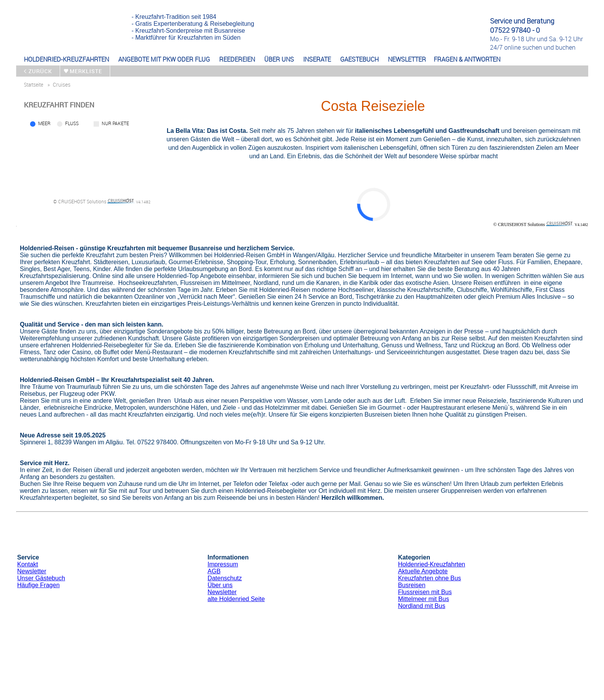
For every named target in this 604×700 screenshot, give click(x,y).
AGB (214, 571)
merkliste (86, 71)
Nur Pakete (115, 123)
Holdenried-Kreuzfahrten (431, 564)
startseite (34, 85)
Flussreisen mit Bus (425, 592)
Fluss (72, 123)
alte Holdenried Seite (236, 599)
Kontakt (28, 564)
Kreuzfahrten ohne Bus (430, 578)
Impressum (223, 564)
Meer (44, 123)
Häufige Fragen (39, 585)
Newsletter (32, 571)
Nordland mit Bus (422, 606)
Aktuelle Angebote (423, 571)
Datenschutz (225, 578)
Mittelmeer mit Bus (423, 599)
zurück (40, 71)
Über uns (220, 585)
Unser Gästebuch (41, 578)
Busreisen (412, 585)
